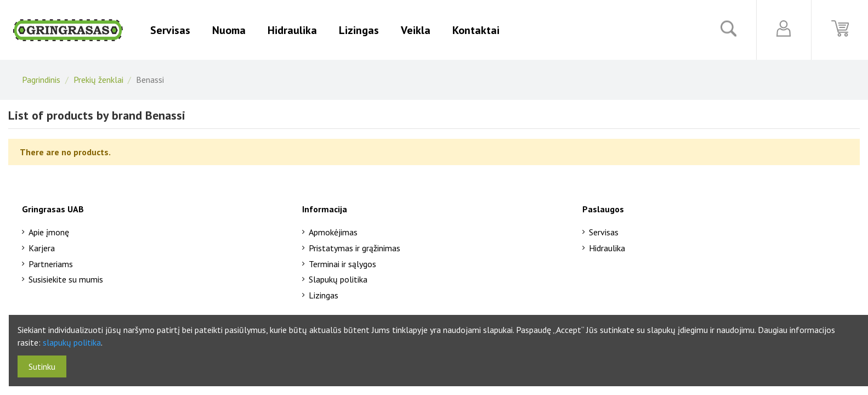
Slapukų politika (338, 279)
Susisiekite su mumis (66, 279)
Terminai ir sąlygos (342, 264)
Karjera (42, 248)
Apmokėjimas (333, 232)
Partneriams (51, 264)
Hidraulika (607, 248)
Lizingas (324, 295)
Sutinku (42, 366)
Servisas (604, 232)
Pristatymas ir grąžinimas (354, 248)
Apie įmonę (49, 232)
